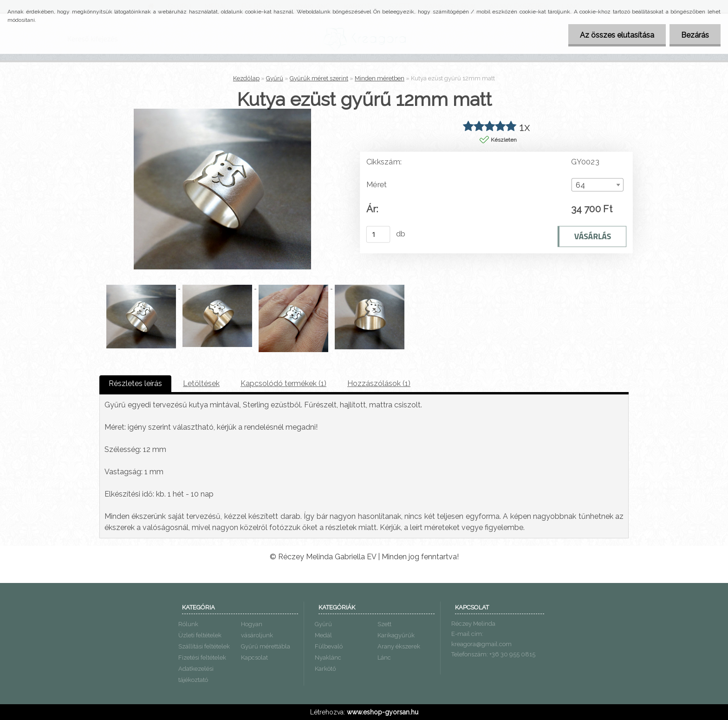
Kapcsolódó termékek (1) (283, 383)
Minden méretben (380, 78)
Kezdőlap (246, 78)
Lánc (384, 658)
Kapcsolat (254, 658)
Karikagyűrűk (396, 635)
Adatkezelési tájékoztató (196, 674)
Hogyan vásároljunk (257, 630)
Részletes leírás (135, 383)
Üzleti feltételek (200, 635)
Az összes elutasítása (617, 35)
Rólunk (188, 624)
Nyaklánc (328, 658)
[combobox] (597, 185)
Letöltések (201, 383)
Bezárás (695, 35)
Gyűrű (275, 78)
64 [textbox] (581, 185)
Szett (384, 624)
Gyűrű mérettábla (266, 646)
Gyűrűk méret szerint (319, 78)
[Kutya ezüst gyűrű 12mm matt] (222, 112)
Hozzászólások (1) (379, 383)
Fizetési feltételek (202, 658)
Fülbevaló (329, 646)
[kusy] (378, 234)
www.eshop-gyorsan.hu (383, 712)
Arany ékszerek (399, 646)
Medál (323, 635)
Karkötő (325, 669)
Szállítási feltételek (204, 646)
